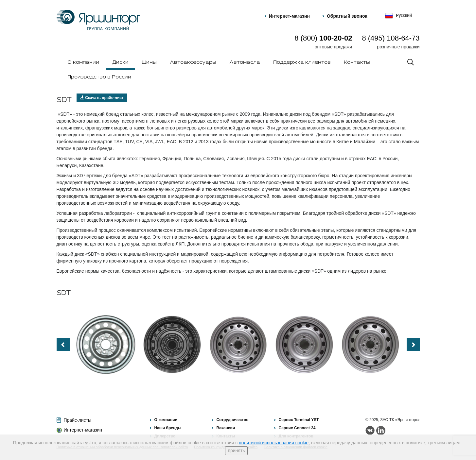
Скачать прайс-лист (102, 98)
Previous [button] (63, 345)
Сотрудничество (233, 420)
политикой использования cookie (274, 443)
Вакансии (226, 428)
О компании (83, 62)
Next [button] (413, 345)
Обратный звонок (347, 16)
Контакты (357, 62)
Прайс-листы (78, 420)
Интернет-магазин (289, 16)
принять (236, 451)
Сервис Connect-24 (297, 428)
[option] (106, 345)
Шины (149, 62)
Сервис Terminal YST (299, 420)
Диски (120, 62)
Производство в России (99, 77)
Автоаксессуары (193, 62)
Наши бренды (168, 428)
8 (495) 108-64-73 (391, 38)
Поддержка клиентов (302, 62)
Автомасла (245, 62)
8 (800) (323, 38)
